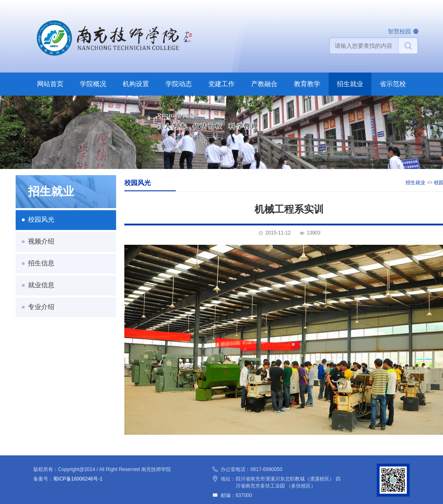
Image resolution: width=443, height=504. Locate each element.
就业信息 (41, 285)
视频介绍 (41, 241)
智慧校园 (399, 31)
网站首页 (50, 84)
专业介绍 (41, 307)
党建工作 (221, 84)
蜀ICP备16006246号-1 (78, 479)
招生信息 (41, 263)
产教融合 (264, 84)
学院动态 (179, 84)
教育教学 (307, 84)
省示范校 (393, 84)
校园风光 (41, 219)
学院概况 (93, 84)
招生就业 (350, 84)
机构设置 (136, 84)
